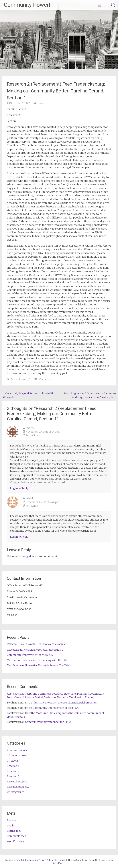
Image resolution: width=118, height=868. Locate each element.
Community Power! (27, 5)
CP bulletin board (17, 755)
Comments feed (17, 836)
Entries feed (14, 831)
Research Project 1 (18, 782)
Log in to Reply (19, 488)
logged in (28, 556)
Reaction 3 (13, 776)
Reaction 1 (13, 766)
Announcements (17, 750)
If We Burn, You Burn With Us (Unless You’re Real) (37, 644)
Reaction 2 (13, 771)
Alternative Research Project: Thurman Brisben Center (65, 703)
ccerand (41, 103)
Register (12, 820)
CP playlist (13, 761)
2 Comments (44, 379)
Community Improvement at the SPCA (30, 655)
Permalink (32, 435)
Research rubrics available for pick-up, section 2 (35, 650)
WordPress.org (16, 841)
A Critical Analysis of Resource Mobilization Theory (63, 697)
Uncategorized (16, 792)
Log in (11, 826)
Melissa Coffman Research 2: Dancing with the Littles (39, 660)
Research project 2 (21, 379)
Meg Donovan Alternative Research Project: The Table (39, 665)
